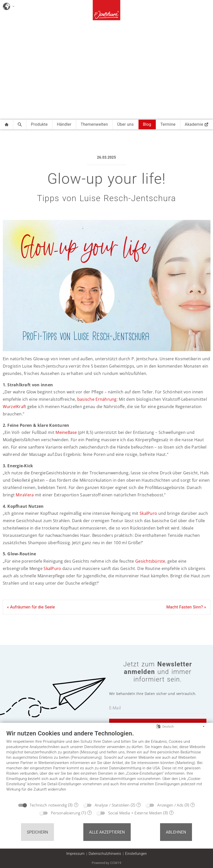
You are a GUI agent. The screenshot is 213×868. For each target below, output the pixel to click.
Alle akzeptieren (107, 832)
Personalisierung (66, 813)
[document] (106, 765)
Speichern (37, 832)
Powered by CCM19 (106, 863)
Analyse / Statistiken (112, 805)
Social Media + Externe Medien (135, 813)
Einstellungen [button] (136, 854)
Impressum (75, 854)
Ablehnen (176, 832)
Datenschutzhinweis (105, 854)
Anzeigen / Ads (170, 805)
